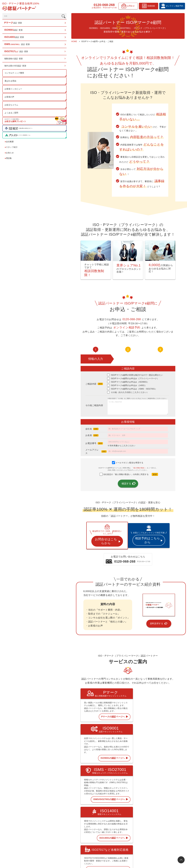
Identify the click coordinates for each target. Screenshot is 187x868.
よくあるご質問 (12, 114)
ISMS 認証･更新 (110, 826)
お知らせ (10, 154)
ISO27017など (109, 830)
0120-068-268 (103, 5)
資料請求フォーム (165, 830)
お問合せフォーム (165, 834)
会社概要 (10, 143)
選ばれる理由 (11, 82)
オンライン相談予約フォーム (169, 821)
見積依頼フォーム (165, 825)
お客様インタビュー (14, 90)
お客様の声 (10, 98)
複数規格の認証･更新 (14, 60)
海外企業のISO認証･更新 (16, 67)
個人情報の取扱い (124, 456)
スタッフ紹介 (12, 148)
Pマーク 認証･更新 (111, 812)
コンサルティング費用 (15, 74)
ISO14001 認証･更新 (112, 821)
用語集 (9, 160)
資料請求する (140, 608)
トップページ (109, 808)
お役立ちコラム (12, 106)
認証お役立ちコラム (138, 821)
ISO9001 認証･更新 (111, 817)
